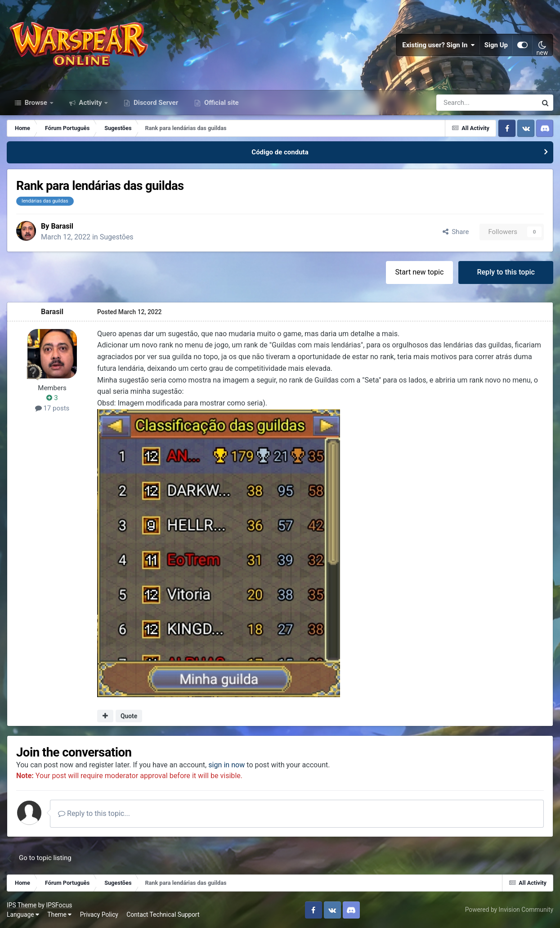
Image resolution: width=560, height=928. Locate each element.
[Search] (463, 103)
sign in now (226, 764)
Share (456, 231)
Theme (59, 914)
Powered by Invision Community (509, 910)
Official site (220, 103)
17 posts (52, 408)
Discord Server (155, 103)
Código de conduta (280, 152)
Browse (36, 103)
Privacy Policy (99, 914)
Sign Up (496, 45)
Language (23, 914)
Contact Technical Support (163, 914)
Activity (91, 103)
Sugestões (117, 237)
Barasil (62, 226)
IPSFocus (59, 905)
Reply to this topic (506, 272)
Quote (129, 716)
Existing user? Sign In (439, 45)
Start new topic (420, 272)
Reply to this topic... (94, 813)
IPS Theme (22, 905)
